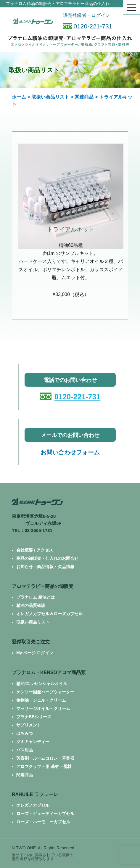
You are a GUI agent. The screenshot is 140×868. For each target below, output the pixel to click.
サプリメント (29, 725)
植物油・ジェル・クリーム (41, 700)
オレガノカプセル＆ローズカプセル (49, 614)
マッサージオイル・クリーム (43, 708)
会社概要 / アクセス (35, 550)
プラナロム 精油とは (36, 597)
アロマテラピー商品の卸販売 (43, 586)
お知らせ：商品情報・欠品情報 (45, 567)
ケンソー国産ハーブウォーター (45, 692)
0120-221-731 (88, 26)
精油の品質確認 (31, 605)
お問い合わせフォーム (70, 452)
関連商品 (84, 97)
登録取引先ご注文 (31, 642)
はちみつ (25, 733)
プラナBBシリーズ (34, 717)
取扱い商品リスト (50, 97)
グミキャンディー (33, 742)
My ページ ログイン (35, 653)
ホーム (19, 97)
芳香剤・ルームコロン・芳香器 (45, 758)
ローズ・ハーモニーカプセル (43, 822)
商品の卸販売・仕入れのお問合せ (47, 558)
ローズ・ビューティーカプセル (45, 814)
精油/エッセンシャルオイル (42, 684)
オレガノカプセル (33, 805)
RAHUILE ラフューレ (35, 794)
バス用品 (25, 750)
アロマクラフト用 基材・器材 (44, 766)
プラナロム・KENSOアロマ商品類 (49, 672)
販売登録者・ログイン (86, 15)
